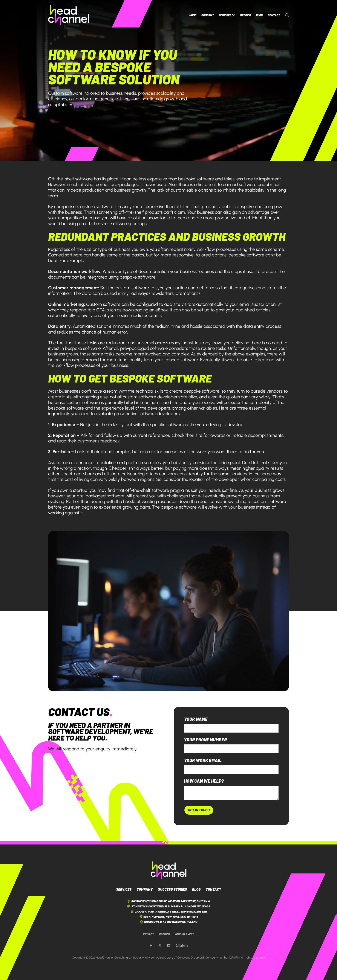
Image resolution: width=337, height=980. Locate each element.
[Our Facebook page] (151, 946)
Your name (196, 719)
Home (193, 15)
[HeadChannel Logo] (169, 870)
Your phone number (205, 740)
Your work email (203, 760)
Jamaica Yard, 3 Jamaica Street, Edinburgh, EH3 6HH (168, 912)
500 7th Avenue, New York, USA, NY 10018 (168, 917)
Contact (274, 15)
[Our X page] (160, 946)
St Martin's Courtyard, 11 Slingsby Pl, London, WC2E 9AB (168, 906)
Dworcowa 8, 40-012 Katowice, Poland (168, 922)
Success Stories (172, 889)
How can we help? (204, 781)
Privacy (149, 934)
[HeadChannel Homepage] (69, 15)
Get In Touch (199, 810)
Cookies (164, 934)
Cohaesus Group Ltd (190, 957)
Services (227, 15)
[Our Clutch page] (182, 946)
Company (208, 15)
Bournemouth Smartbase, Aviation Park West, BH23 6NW (168, 901)
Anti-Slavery (184, 934)
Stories (245, 15)
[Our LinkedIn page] (169, 946)
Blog (259, 15)
